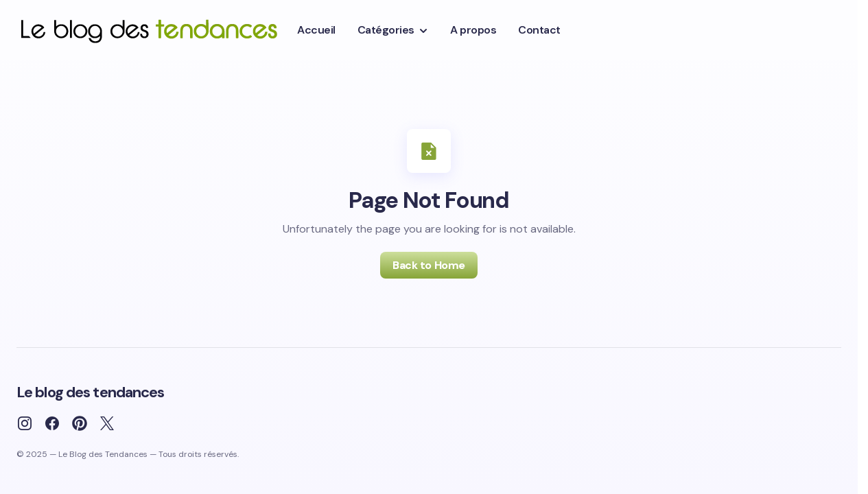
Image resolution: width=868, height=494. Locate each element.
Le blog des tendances (91, 392)
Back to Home (429, 265)
